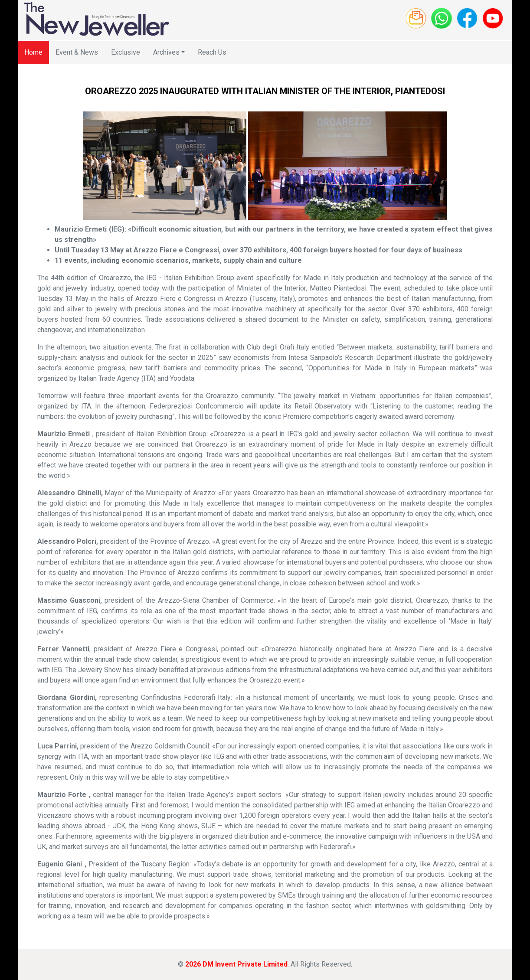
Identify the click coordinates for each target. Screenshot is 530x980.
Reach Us (212, 52)
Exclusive (126, 52)
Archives (166, 52)
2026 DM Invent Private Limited (236, 964)
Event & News (77, 52)
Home (33, 52)
